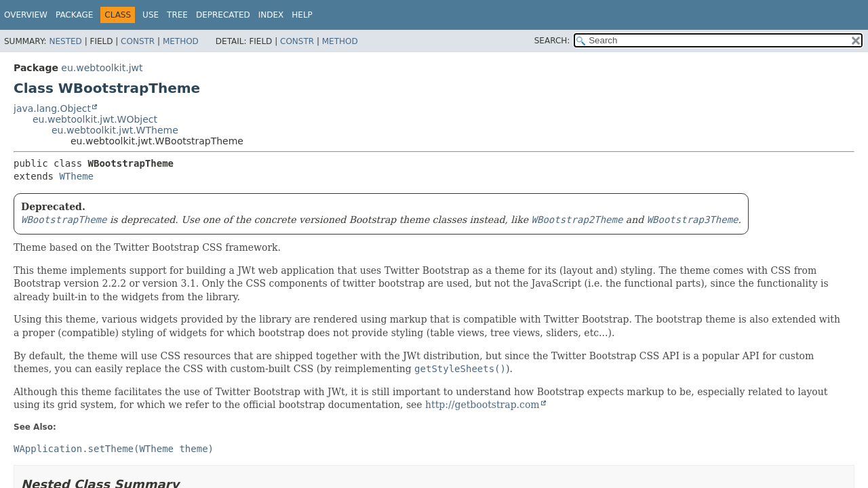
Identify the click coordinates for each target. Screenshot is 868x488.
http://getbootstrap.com (482, 405)
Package (74, 15)
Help (302, 15)
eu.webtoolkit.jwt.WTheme (115, 130)
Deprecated (223, 15)
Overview (26, 15)
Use (151, 15)
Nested (65, 41)
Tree (177, 15)
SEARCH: (552, 41)
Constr (138, 41)
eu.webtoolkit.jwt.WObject (95, 119)
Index (271, 15)
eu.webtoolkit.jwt (102, 68)
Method (181, 41)
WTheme (76, 176)
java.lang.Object (52, 108)
